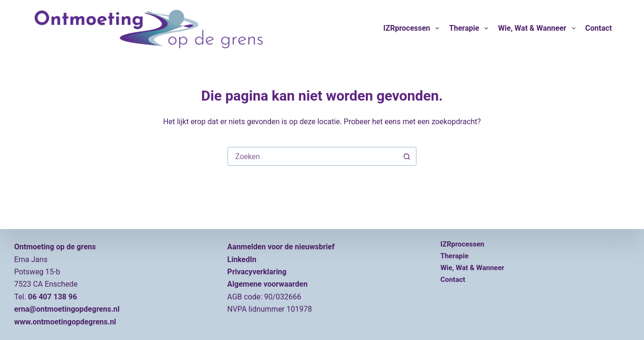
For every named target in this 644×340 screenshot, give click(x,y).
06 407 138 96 (52, 297)
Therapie (470, 28)
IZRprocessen (413, 28)
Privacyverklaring (257, 272)
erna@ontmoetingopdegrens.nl (67, 309)
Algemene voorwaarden (267, 284)
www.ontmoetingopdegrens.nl (65, 322)
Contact (599, 28)
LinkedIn (242, 259)
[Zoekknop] (407, 156)
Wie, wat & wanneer (539, 28)
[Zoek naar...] (313, 156)
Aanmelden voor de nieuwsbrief (281, 247)
